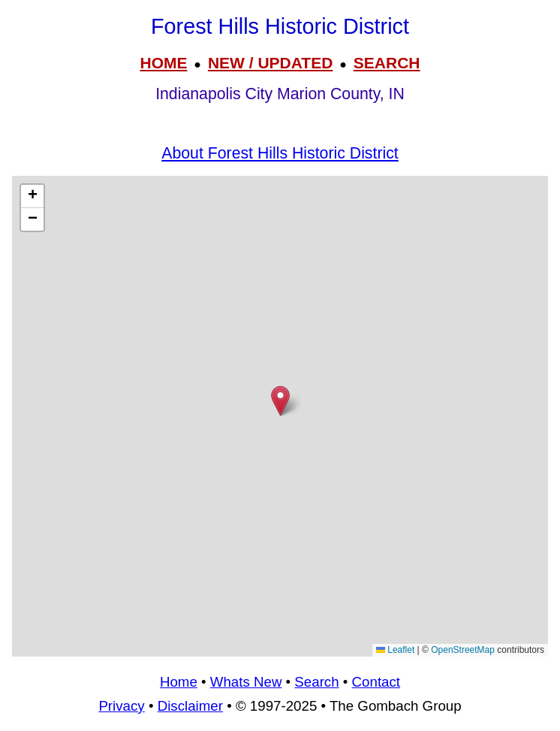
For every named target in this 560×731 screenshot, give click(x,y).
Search (316, 682)
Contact (376, 682)
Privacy (121, 706)
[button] (280, 401)
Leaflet (395, 650)
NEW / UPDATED (270, 63)
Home (179, 682)
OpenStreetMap (463, 650)
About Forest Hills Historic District (280, 153)
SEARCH (387, 63)
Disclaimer (190, 706)
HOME (163, 63)
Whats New (246, 682)
